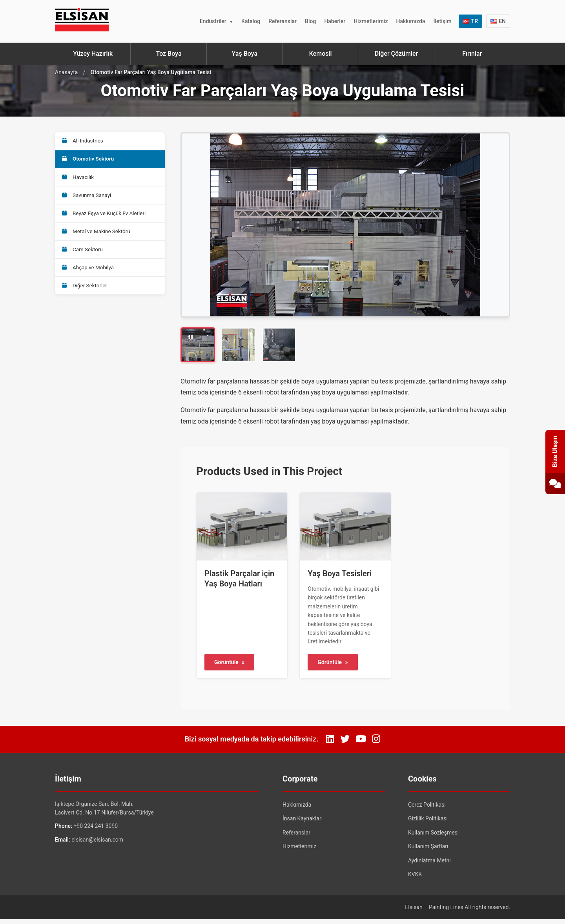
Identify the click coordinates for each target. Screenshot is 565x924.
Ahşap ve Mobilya (90, 279)
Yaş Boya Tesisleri (340, 578)
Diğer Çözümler (396, 54)
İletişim (442, 21)
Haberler (335, 21)
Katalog (251, 21)
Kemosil (321, 54)
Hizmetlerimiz (371, 21)
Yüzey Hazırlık (93, 54)
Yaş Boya (245, 54)
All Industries (84, 142)
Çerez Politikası (427, 809)
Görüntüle (229, 667)
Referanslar (282, 21)
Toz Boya (169, 54)
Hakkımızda (410, 21)
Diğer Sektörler (86, 299)
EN (498, 21)
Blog (310, 21)
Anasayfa (66, 72)
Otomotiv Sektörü (90, 161)
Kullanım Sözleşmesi (433, 837)
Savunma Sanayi (88, 201)
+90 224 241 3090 (96, 831)
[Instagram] (376, 744)
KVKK (415, 879)
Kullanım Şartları (428, 851)
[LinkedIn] (330, 744)
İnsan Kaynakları (303, 823)
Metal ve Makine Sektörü (98, 240)
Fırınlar (472, 54)
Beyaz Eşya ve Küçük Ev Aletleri (106, 220)
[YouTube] (361, 744)
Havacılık (79, 181)
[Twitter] (345, 744)
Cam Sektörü (84, 259)
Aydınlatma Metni (429, 865)
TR (471, 21)
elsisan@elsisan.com (97, 844)
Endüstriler (213, 21)
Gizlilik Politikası (428, 823)
